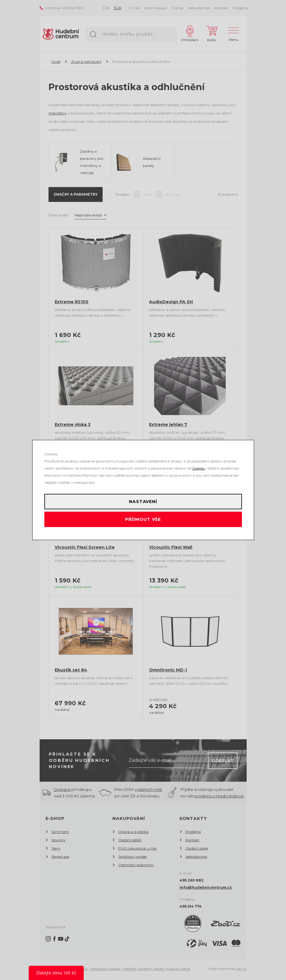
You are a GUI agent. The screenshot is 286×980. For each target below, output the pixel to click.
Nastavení (143, 502)
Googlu (199, 468)
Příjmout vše (143, 519)
